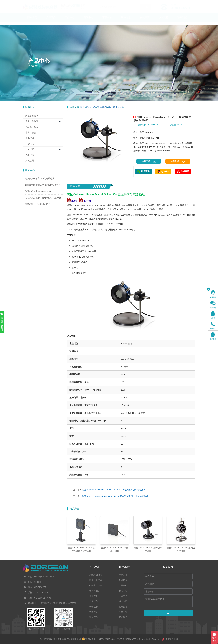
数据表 (72, 201)
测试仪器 (30, 161)
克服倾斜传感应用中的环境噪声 (40, 179)
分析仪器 (30, 144)
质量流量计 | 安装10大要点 (37, 204)
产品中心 (70, 20)
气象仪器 (30, 155)
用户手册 (85, 201)
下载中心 (107, 20)
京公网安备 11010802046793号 (98, 639)
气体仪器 (30, 149)
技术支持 (163, 20)
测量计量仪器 (32, 121)
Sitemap (156, 639)
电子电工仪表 (32, 127)
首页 (82, 107)
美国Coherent (116, 107)
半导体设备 (31, 133)
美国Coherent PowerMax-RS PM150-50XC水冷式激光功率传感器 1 (113, 490)
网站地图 (146, 639)
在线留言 (145, 20)
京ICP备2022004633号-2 (128, 639)
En (192, 2)
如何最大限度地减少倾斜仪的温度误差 (43, 185)
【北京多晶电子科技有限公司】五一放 (43, 198)
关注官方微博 (170, 639)
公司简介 (51, 20)
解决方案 (126, 20)
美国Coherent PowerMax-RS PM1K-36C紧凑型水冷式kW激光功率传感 (115, 496)
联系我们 (182, 20)
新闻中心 (88, 20)
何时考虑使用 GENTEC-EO (38, 191)
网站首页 (32, 20)
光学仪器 (102, 107)
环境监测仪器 (32, 116)
